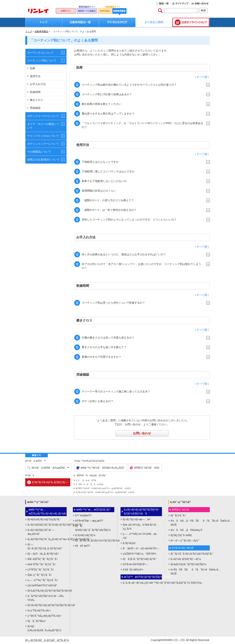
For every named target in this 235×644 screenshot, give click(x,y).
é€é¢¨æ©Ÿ (83, 546)
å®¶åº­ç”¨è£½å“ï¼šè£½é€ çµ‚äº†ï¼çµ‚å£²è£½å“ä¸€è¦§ (103, 488)
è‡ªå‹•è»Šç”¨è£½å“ (184, 548)
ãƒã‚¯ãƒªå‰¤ (37, 621)
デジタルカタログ (117, 22)
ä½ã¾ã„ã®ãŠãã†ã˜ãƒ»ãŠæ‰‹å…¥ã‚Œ (190, 523)
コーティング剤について (42, 61)
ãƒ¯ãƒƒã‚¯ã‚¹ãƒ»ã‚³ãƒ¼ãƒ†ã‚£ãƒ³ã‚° (190, 554)
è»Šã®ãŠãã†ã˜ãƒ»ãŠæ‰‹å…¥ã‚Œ (190, 571)
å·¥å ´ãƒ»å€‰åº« (133, 570)
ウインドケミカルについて (43, 136)
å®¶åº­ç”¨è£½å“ (182, 510)
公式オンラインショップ (191, 22)
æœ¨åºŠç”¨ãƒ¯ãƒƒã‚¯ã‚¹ (42, 564)
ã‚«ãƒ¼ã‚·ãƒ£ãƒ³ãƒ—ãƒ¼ (186, 559)
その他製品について (39, 152)
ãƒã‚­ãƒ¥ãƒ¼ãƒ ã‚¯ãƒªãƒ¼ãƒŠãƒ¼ (93, 528)
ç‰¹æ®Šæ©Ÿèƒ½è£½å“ (43, 585)
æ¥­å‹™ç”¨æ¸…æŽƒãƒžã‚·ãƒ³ (93, 510)
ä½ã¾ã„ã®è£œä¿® (187, 530)
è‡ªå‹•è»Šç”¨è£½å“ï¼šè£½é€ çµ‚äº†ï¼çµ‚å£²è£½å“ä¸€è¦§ (105, 492)
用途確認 (35, 108)
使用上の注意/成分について (43, 160)
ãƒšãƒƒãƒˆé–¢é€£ (181, 535)
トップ (44, 22)
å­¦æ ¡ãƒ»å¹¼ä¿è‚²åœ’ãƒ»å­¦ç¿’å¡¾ (140, 527)
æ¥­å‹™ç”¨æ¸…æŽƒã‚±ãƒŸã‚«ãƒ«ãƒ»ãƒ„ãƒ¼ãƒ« (48, 512)
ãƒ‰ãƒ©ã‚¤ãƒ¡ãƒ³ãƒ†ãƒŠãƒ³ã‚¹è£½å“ (47, 591)
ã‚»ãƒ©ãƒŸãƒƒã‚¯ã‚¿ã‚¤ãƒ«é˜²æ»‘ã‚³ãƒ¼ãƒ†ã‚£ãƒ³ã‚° (47, 539)
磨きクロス (37, 100)
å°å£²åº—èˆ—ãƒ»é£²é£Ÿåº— (141, 548)
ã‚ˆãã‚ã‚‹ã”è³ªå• (87, 480)
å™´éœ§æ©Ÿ (83, 515)
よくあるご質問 (154, 22)
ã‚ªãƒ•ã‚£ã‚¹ (129, 543)
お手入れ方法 (38, 84)
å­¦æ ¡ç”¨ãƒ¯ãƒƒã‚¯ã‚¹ (40, 575)
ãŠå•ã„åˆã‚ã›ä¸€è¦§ (89, 484)
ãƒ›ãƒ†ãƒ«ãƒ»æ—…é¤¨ (137, 519)
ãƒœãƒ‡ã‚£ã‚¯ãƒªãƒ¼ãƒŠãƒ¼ (188, 564)
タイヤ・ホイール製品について (43, 126)
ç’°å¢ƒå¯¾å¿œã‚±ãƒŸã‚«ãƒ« (45, 616)
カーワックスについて (40, 53)
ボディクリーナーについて (43, 116)
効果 (33, 68)
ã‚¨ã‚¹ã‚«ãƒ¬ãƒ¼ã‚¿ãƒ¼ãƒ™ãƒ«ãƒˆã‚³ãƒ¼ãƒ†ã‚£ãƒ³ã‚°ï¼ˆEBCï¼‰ (142, 583)
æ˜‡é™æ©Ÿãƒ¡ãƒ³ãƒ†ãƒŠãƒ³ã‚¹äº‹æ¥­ (143, 577)
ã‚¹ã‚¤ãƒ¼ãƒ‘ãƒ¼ (85, 535)
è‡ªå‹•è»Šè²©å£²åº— (135, 564)
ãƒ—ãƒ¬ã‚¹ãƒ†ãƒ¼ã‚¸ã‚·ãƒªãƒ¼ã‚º (45, 546)
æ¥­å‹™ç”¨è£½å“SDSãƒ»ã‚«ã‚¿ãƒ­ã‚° (103, 468)
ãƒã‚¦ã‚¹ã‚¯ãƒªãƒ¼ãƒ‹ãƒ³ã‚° (140, 559)
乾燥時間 (35, 92)
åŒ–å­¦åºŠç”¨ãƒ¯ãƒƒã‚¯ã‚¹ (43, 559)
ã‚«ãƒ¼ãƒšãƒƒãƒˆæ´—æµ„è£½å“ (41, 532)
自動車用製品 (41, 31)
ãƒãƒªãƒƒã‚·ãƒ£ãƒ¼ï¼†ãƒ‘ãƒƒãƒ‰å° (95, 540)
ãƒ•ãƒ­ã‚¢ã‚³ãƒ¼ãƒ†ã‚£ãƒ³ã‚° (44, 519)
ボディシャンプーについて (43, 144)
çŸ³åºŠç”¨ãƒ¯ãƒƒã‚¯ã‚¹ (41, 570)
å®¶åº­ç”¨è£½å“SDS (147, 468)
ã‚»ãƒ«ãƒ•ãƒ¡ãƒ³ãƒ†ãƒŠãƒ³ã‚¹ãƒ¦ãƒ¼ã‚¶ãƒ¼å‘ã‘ (142, 512)
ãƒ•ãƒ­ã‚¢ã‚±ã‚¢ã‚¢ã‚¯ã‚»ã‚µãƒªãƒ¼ (44, 628)
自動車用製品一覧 (80, 22)
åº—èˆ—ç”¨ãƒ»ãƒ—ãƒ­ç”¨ (185, 540)
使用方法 (35, 76)
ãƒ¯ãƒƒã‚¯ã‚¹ (178, 515)
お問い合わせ (142, 433)
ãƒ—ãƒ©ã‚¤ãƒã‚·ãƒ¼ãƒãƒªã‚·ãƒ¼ (47, 640)
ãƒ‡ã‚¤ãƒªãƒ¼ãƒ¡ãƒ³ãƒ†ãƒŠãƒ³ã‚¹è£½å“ (47, 605)
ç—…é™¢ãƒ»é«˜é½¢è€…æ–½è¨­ (140, 536)
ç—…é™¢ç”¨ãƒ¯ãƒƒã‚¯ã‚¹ (43, 580)
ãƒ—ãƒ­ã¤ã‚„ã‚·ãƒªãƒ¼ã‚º (43, 554)
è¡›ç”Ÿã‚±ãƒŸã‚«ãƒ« (39, 610)
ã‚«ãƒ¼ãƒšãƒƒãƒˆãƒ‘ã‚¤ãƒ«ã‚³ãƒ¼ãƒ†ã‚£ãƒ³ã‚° (47, 525)
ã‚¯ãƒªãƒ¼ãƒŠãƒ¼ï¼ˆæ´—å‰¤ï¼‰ (46, 598)
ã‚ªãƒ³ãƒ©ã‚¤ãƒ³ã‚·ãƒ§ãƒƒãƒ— (50, 482)
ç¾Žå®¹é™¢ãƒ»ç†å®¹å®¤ (139, 554)
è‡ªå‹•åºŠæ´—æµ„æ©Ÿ (89, 521)
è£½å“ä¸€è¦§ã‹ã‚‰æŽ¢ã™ (50, 468)
